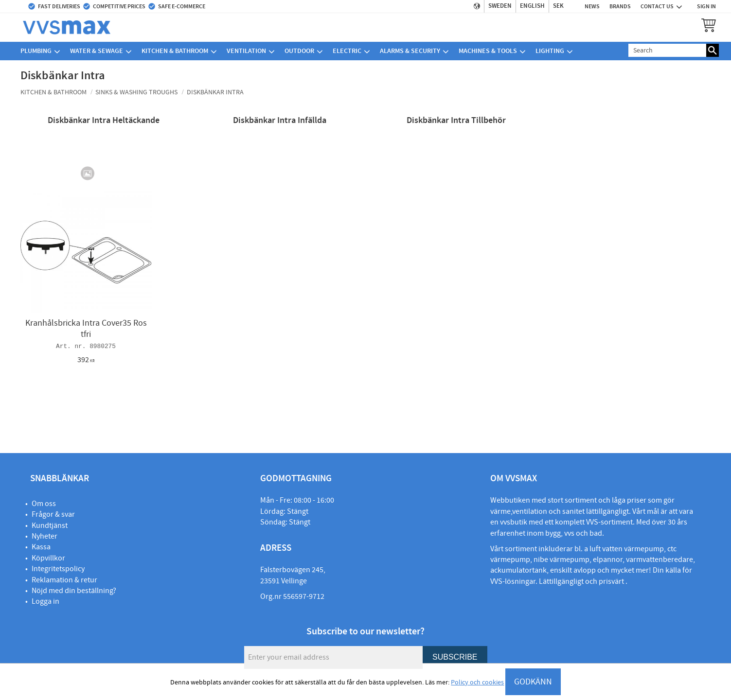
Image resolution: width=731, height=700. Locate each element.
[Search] (713, 50)
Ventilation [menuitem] (246, 51)
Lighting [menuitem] (550, 51)
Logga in (45, 601)
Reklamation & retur (64, 580)
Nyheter (45, 536)
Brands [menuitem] (620, 6)
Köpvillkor (48, 558)
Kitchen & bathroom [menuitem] (175, 51)
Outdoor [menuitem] (299, 51)
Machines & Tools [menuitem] (488, 51)
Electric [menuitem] (347, 51)
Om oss (44, 504)
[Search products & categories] (667, 50)
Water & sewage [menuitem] (97, 51)
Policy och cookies (477, 682)
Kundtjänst (50, 525)
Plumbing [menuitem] (36, 51)
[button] (709, 25)
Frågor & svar (53, 514)
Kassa (41, 547)
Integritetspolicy (58, 569)
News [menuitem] (592, 6)
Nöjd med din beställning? (74, 591)
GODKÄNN (533, 682)
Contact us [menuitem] (657, 6)
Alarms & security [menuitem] (410, 51)
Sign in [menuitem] (706, 6)
